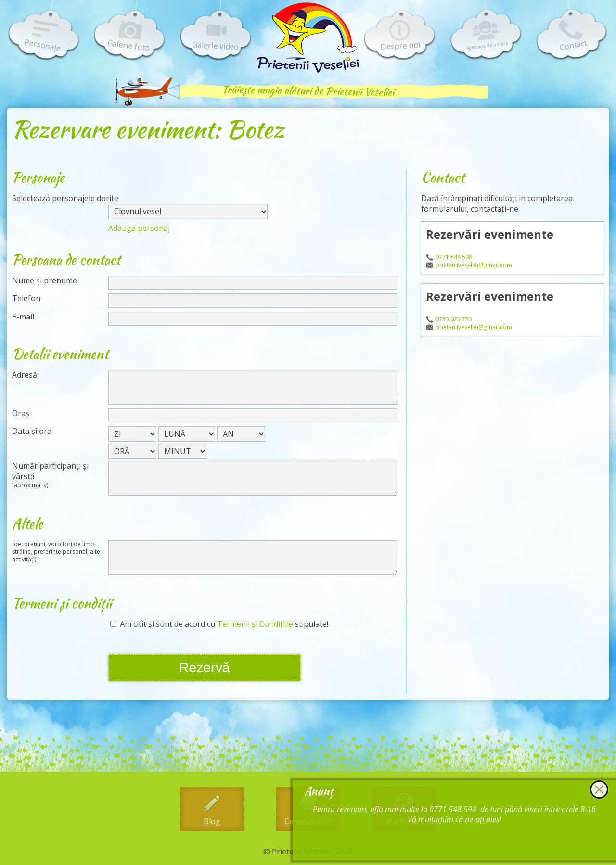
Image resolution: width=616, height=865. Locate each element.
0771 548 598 (454, 257)
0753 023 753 (454, 319)
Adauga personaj (139, 228)
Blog (212, 821)
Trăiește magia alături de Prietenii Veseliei (308, 91)
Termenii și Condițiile (255, 624)
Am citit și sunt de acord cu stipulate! (219, 624)
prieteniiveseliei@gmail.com (474, 265)
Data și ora (32, 431)
